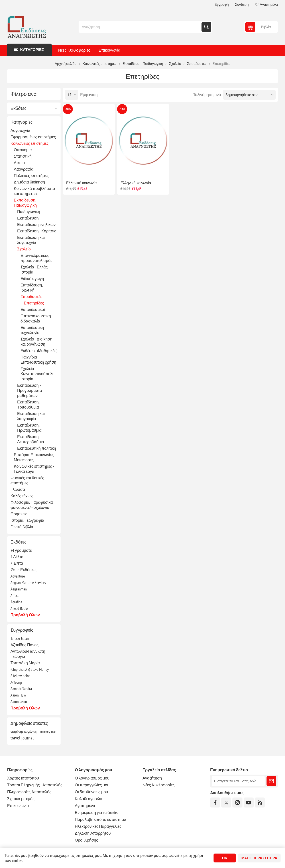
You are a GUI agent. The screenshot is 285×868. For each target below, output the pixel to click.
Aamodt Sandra (21, 689)
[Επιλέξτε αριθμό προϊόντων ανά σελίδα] (72, 95)
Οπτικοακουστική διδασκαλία (36, 318)
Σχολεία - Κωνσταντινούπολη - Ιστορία (38, 374)
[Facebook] (215, 803)
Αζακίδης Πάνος (24, 645)
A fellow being (20, 676)
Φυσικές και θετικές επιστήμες (27, 480)
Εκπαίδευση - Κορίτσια (37, 231)
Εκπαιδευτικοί (33, 309)
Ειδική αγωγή (32, 279)
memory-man (48, 731)
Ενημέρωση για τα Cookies (97, 813)
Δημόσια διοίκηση (29, 182)
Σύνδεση (242, 4)
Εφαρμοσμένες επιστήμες (33, 137)
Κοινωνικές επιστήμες (30, 143)
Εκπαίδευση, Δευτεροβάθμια (31, 439)
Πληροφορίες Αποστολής (29, 792)
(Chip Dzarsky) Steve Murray (30, 669)
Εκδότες (18, 108)
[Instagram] (237, 803)
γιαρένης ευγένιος (24, 731)
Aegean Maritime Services (28, 583)
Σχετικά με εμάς (21, 799)
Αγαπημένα (85, 806)
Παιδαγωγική (29, 212)
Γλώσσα (18, 489)
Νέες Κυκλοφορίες (74, 50)
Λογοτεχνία (20, 130)
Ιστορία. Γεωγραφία (27, 520)
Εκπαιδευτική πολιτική (37, 448)
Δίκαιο (19, 163)
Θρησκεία (19, 514)
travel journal (22, 738)
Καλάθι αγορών (88, 799)
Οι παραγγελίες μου (92, 785)
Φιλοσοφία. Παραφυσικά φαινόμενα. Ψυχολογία (32, 505)
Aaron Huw (18, 695)
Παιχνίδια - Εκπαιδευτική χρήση (38, 360)
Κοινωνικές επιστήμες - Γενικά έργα (34, 469)
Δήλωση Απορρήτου (93, 833)
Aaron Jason (19, 702)
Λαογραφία (24, 169)
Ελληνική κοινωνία (81, 183)
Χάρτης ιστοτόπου (23, 778)
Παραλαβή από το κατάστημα (101, 819)
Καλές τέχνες (22, 496)
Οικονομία (23, 150)
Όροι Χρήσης (86, 840)
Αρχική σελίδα (66, 64)
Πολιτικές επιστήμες (31, 176)
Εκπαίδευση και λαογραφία (31, 416)
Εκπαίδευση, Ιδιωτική (32, 288)
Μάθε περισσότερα (259, 858)
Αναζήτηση (206, 27)
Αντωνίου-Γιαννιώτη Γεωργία (28, 654)
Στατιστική (23, 156)
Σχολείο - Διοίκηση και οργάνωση (36, 342)
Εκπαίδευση (28, 218)
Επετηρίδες (34, 303)
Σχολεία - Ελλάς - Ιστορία (35, 270)
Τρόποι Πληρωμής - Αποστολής (35, 785)
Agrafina (16, 602)
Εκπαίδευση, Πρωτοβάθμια (29, 428)
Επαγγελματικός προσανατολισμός (36, 258)
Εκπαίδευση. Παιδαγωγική (25, 203)
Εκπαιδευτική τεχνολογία (32, 330)
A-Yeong (16, 682)
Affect (15, 595)
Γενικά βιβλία (22, 527)
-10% (68, 109)
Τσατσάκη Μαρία (25, 663)
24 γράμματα (21, 550)
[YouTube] (249, 803)
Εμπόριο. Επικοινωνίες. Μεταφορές (34, 457)
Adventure (18, 576)
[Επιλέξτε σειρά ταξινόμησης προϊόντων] (249, 95)
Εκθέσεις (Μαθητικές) (39, 351)
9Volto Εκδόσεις (23, 570)
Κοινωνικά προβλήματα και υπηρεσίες (34, 191)
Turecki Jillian (20, 638)
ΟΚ (225, 858)
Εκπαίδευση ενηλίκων (36, 225)
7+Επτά (17, 563)
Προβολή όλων (25, 615)
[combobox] (140, 27)
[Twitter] (226, 803)
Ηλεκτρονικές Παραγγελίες (98, 826)
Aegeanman (19, 589)
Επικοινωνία (110, 50)
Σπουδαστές (31, 297)
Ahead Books (19, 608)
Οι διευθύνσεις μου (91, 792)
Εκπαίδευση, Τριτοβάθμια (28, 405)
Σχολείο (24, 249)
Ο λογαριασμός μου (92, 778)
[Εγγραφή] (238, 781)
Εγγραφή (222, 4)
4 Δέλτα (17, 557)
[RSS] (260, 803)
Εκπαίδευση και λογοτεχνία (31, 240)
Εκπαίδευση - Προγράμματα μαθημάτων (30, 390)
